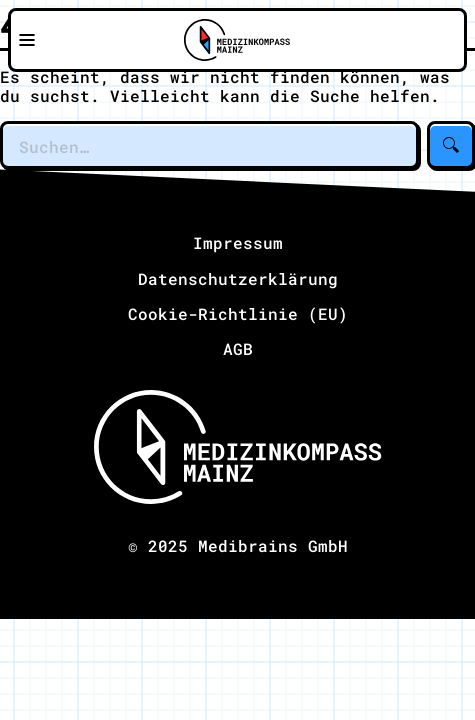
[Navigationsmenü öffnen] (27, 40)
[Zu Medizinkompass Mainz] (237, 40)
